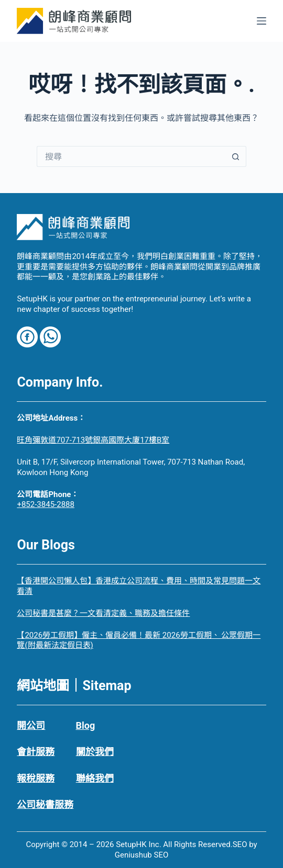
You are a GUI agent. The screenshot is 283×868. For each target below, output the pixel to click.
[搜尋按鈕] (236, 156)
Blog (86, 725)
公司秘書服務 (45, 804)
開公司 (31, 725)
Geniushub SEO (142, 855)
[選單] (262, 21)
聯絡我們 (95, 778)
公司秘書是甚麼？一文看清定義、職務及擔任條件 (103, 613)
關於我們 (95, 752)
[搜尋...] (131, 156)
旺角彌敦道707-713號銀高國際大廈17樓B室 (93, 440)
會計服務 (36, 752)
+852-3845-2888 (46, 504)
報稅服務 (36, 778)
